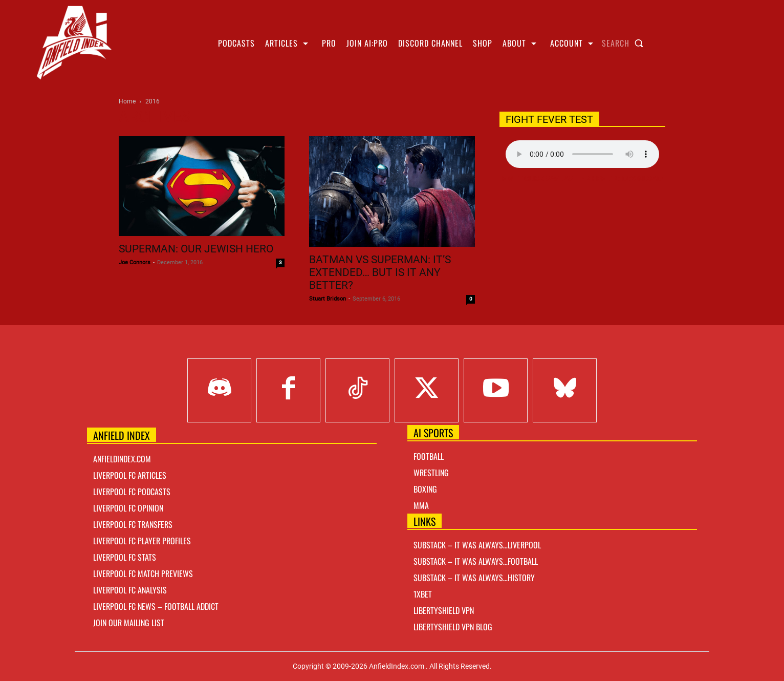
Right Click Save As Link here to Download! (582, 179)
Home (127, 101)
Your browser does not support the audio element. (582, 154)
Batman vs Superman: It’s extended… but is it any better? (380, 272)
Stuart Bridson (328, 299)
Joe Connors (135, 262)
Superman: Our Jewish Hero (196, 249)
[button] (625, 43)
